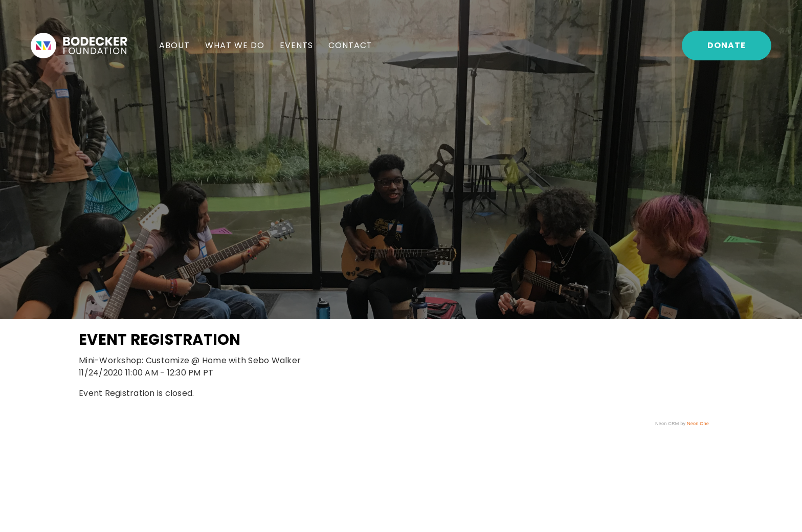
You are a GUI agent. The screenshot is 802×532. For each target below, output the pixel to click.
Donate (727, 45)
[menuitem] (174, 46)
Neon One (698, 424)
